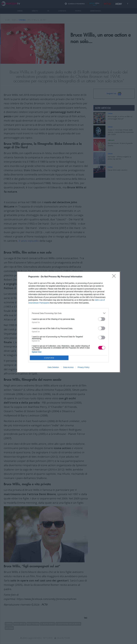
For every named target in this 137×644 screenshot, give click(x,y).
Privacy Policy (84, 367)
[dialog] (68, 322)
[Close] (115, 277)
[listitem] (68, 313)
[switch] (102, 319)
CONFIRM (49, 358)
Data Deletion (53, 367)
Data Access (68, 367)
